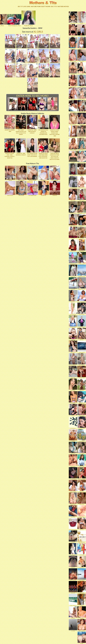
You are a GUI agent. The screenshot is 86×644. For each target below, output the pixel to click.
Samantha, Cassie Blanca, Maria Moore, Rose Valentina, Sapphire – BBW (55, 132)
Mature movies (63, 6)
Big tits (54, 6)
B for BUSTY (44, 172)
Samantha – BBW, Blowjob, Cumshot (21, 153)
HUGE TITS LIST (10, 187)
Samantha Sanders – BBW (10, 130)
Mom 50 (10, 172)
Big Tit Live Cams (24, 6)
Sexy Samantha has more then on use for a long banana (32, 154)
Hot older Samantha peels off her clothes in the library (21, 131)
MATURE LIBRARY (55, 172)
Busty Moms (46, 6)
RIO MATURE (44, 187)
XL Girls (38, 31)
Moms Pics (55, 187)
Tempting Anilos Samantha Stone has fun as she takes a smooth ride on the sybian (55, 156)
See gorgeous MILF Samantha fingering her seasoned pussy (43, 131)
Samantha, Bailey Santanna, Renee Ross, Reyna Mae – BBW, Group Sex (43, 155)
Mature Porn (36, 6)
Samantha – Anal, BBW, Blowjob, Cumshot (32, 131)
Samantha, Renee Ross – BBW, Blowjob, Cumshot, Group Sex (10, 155)
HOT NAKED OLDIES (32, 187)
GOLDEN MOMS (21, 172)
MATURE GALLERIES (32, 172)
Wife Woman (21, 187)
